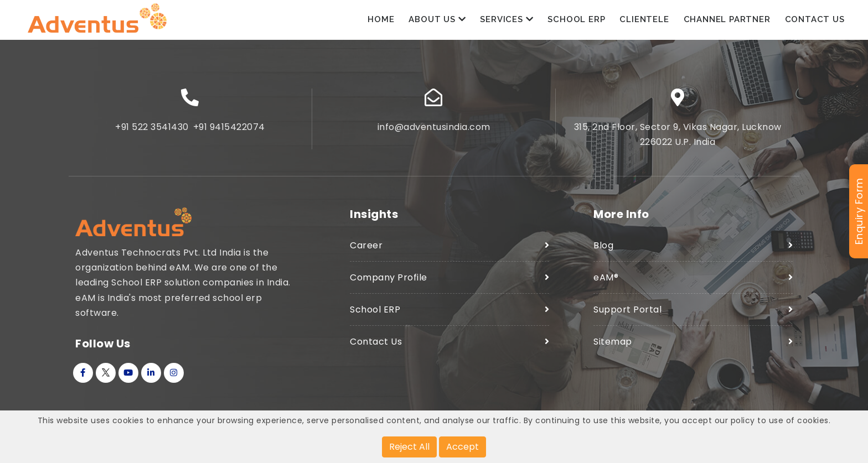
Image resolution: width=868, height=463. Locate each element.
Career (366, 249)
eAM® (606, 281)
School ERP (576, 22)
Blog (603, 249)
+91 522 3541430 (152, 131)
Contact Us (815, 22)
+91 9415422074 (229, 131)
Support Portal (627, 313)
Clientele (644, 22)
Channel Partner (727, 22)
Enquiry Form (859, 212)
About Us (437, 22)
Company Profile (389, 281)
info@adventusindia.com (434, 131)
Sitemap (613, 346)
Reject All (409, 447)
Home (381, 22)
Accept (463, 447)
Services (507, 22)
